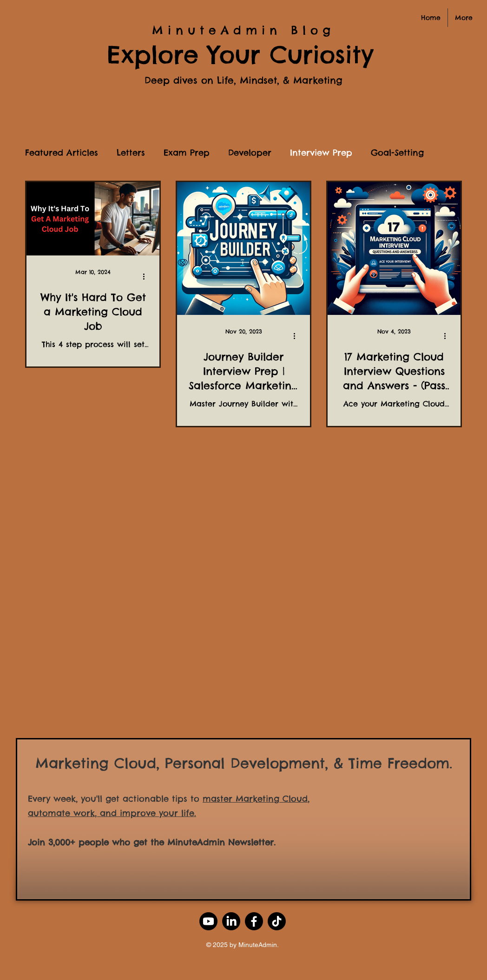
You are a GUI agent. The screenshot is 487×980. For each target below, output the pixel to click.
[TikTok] (277, 921)
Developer (250, 153)
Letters (131, 153)
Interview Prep (321, 153)
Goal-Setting (397, 153)
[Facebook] (254, 921)
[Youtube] (208, 921)
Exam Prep (187, 153)
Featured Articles (62, 153)
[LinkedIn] (231, 921)
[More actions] (147, 276)
